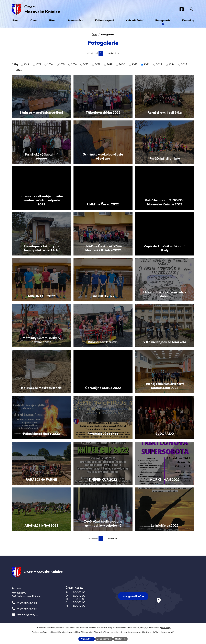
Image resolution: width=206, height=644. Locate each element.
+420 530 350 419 (27, 609)
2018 (98, 65)
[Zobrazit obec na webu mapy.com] (147, 596)
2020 (122, 65)
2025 (184, 65)
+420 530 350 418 (27, 603)
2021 (134, 65)
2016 (74, 65)
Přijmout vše (87, 639)
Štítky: (15, 64)
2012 (26, 65)
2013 (38, 65)
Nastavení (120, 639)
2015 (62, 65)
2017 (86, 65)
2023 (159, 65)
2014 (50, 65)
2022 (147, 65)
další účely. (166, 628)
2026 (19, 70)
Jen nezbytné (104, 639)
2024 (171, 65)
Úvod (94, 34)
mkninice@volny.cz (27, 614)
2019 (110, 65)
